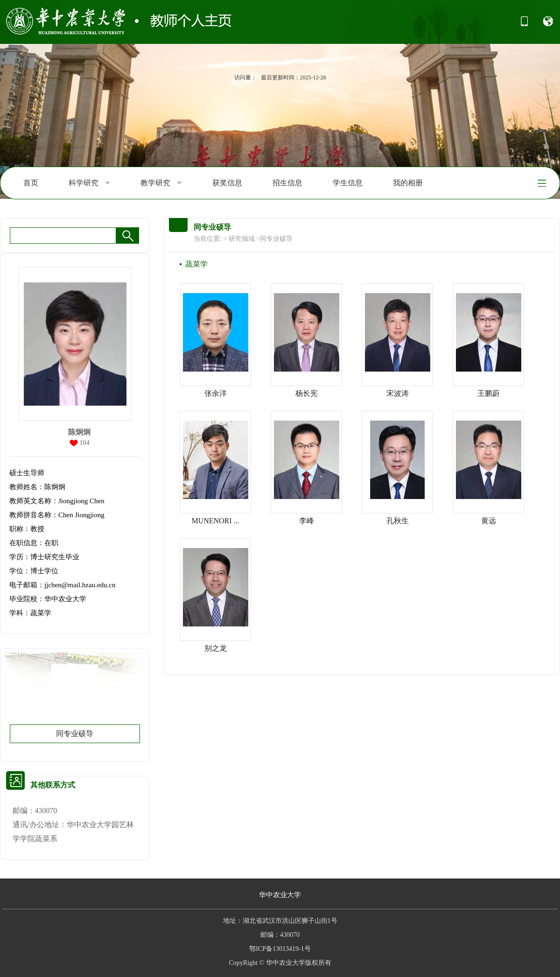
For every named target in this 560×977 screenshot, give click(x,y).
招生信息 (287, 183)
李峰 (307, 521)
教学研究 (161, 183)
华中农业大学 (280, 895)
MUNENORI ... (215, 521)
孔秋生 (398, 521)
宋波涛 (398, 393)
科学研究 (89, 183)
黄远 (489, 521)
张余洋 (216, 393)
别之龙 (216, 648)
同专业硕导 (75, 734)
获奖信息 (227, 183)
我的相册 (408, 183)
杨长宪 (307, 393)
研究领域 (242, 239)
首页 (31, 183)
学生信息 (348, 183)
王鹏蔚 (489, 393)
